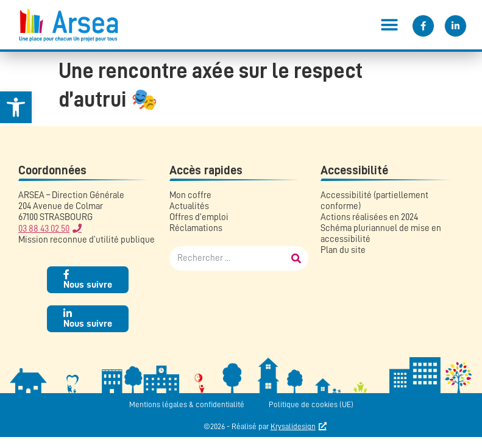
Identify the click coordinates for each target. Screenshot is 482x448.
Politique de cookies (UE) (311, 404)
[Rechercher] (296, 258)
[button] (389, 25)
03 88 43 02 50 (44, 229)
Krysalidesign (293, 426)
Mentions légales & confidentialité (187, 404)
